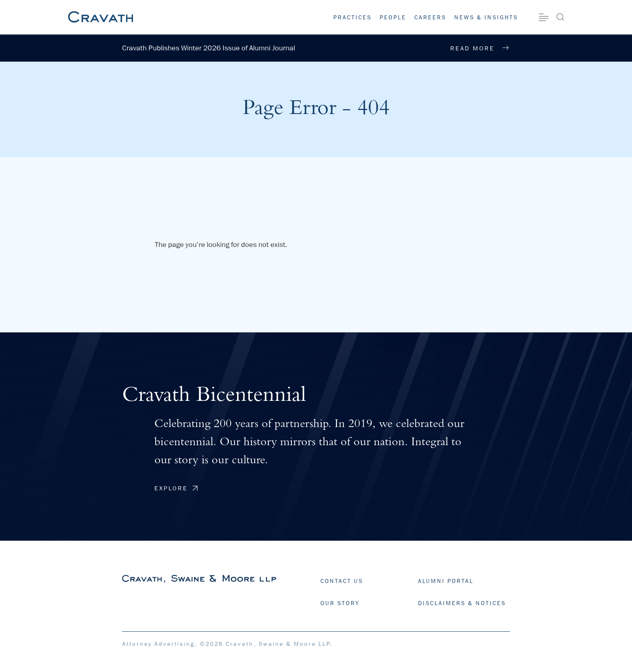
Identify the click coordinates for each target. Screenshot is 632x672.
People (393, 17)
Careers (430, 17)
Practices (352, 17)
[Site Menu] (544, 17)
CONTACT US (342, 581)
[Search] (560, 17)
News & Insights (486, 17)
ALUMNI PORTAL (446, 581)
